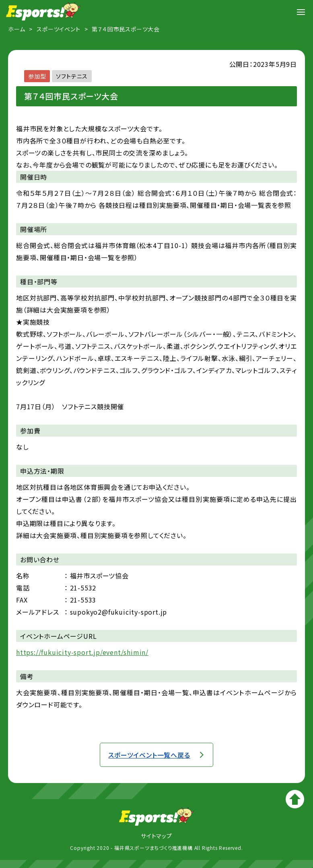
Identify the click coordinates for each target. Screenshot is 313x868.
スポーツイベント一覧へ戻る (149, 755)
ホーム (16, 29)
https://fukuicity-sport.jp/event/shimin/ (82, 652)
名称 (23, 576)
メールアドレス (38, 612)
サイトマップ (156, 836)
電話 (23, 588)
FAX (22, 600)
